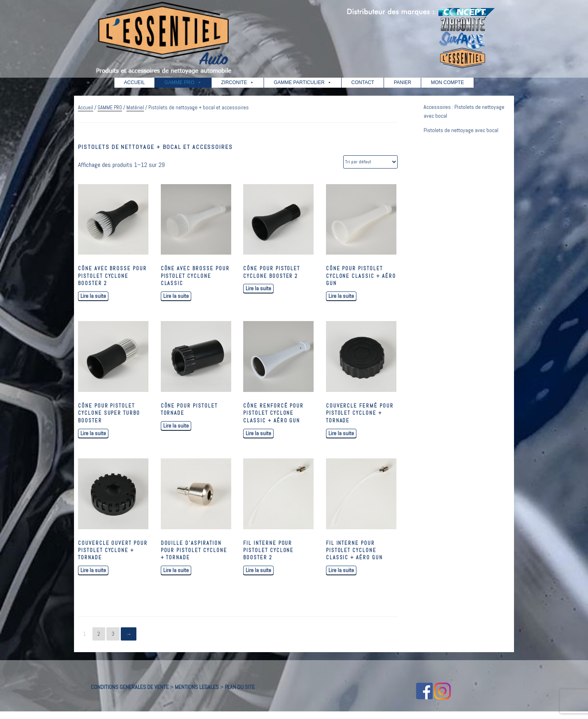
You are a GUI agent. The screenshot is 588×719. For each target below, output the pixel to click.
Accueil (86, 107)
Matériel (135, 107)
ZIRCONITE (238, 82)
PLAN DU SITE (240, 687)
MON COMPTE (447, 82)
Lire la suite (93, 296)
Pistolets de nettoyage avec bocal (461, 130)
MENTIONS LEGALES (197, 687)
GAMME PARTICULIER (303, 82)
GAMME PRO (183, 82)
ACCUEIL (134, 82)
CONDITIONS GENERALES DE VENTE (130, 687)
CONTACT (363, 82)
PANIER (402, 82)
